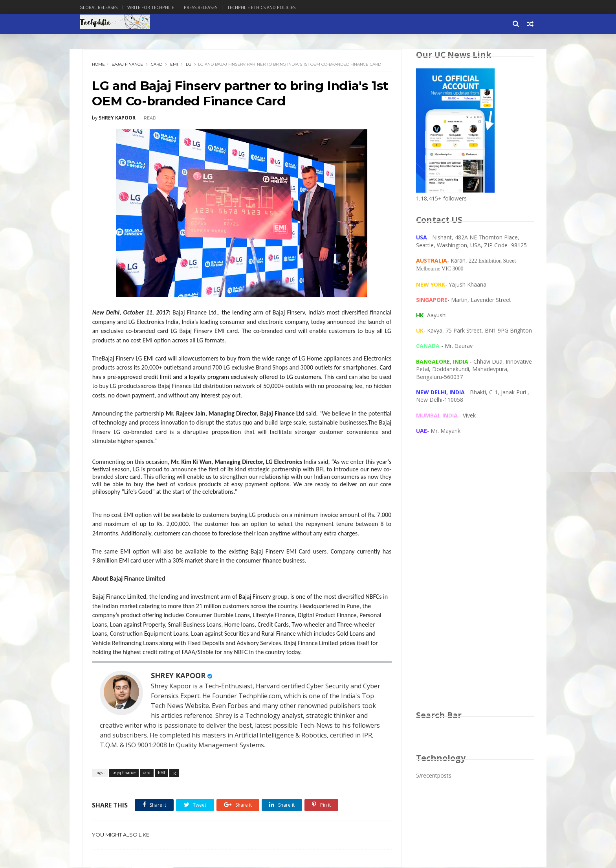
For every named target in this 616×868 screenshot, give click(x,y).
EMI (174, 65)
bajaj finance (128, 65)
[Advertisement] (475, 580)
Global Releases (101, 7)
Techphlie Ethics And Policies (264, 7)
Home (99, 65)
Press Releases (203, 7)
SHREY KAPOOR (179, 676)
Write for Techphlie (153, 7)
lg (189, 65)
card (157, 65)
